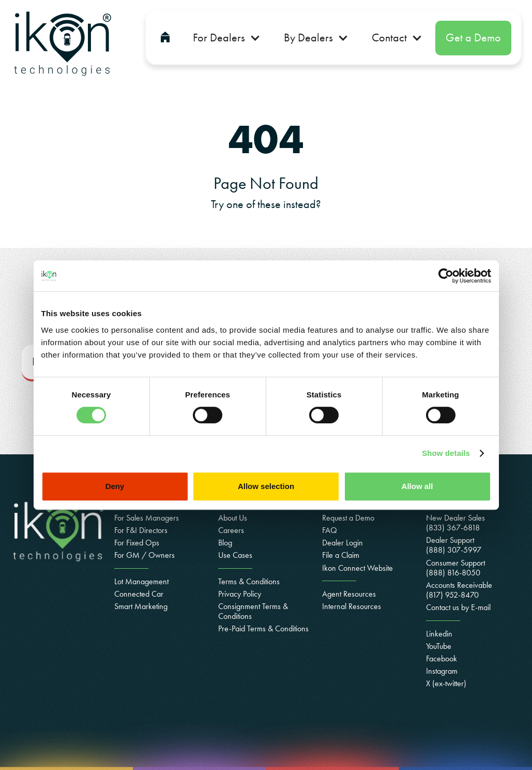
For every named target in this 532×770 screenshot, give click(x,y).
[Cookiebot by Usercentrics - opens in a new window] (446, 276)
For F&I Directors (141, 530)
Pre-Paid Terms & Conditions (263, 628)
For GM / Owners (145, 555)
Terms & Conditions (249, 581)
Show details (446, 453)
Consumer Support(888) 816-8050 (455, 568)
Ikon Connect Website (358, 568)
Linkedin (439, 634)
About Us (233, 518)
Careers (231, 530)
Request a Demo (348, 518)
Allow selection (266, 486)
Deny (115, 486)
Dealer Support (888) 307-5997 (454, 545)
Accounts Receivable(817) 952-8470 (459, 590)
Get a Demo (473, 38)
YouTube (439, 646)
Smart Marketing (141, 606)
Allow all (417, 486)
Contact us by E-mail (458, 607)
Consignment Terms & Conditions (253, 611)
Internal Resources (352, 606)
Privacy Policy (240, 594)
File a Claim (341, 555)
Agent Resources (349, 594)
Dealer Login (343, 543)
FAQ (330, 530)
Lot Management (141, 581)
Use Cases (235, 555)
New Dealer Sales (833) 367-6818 (455, 523)
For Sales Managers (147, 518)
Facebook (442, 658)
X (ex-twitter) (446, 683)
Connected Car (139, 594)
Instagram (442, 671)
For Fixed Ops (137, 543)
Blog (225, 543)
